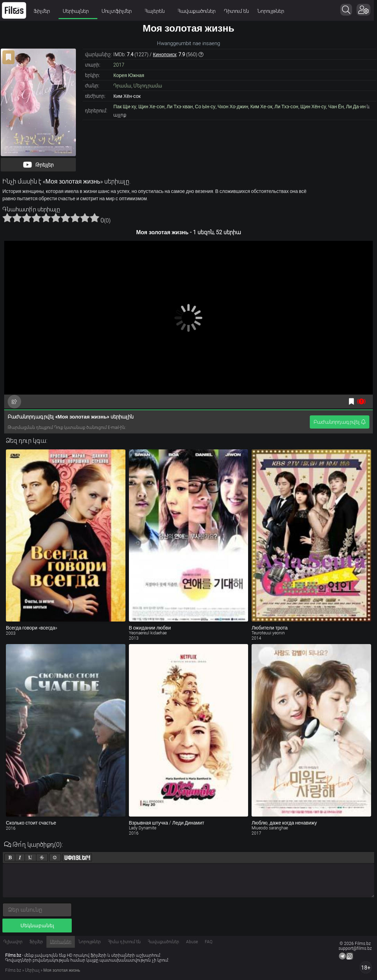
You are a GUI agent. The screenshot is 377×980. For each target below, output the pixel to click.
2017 (119, 65)
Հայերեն (157, 11)
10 (95, 218)
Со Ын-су (205, 107)
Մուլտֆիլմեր (119, 11)
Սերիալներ (78, 11)
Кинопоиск (165, 54)
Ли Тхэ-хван (180, 107)
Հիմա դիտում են (124, 942)
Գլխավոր (13, 942)
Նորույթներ (271, 11)
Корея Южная (129, 75)
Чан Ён (336, 107)
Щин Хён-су (313, 107)
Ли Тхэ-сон (286, 107)
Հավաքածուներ (196, 11)
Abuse (192, 942)
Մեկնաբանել (37, 926)
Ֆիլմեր (44, 11)
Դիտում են (236, 11)
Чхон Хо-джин (233, 107)
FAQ (209, 942)
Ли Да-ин (356, 107)
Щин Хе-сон (151, 107)
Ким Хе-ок (261, 107)
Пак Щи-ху (125, 107)
